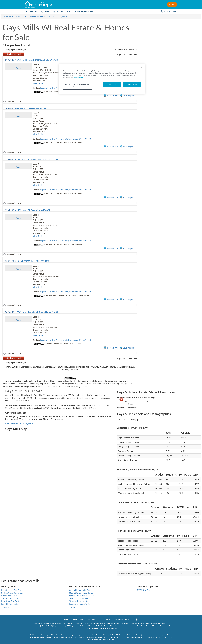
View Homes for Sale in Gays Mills (19, 424)
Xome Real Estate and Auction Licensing (47, 623)
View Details (38, 83)
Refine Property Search (13, 54)
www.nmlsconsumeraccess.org (152, 635)
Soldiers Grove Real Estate (12, 593)
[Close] (141, 68)
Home (66, 619)
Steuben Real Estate (9, 598)
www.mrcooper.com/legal (54, 637)
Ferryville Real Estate (10, 604)
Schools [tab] (122, 420)
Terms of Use (92, 619)
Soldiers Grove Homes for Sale (82, 596)
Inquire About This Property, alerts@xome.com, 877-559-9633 (65, 139)
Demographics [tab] (136, 420)
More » (6, 608)
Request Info (111, 96)
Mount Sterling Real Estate (12, 590)
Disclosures (106, 619)
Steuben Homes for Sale (79, 601)
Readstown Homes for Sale (80, 604)
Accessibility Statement (123, 619)
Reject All (112, 85)
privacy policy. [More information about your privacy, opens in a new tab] (78, 77)
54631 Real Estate (144, 590)
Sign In (172, 4)
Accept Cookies (132, 85)
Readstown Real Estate (11, 601)
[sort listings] (130, 50)
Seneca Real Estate (9, 596)
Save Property (127, 96)
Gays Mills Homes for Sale (80, 590)
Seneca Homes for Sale (79, 598)
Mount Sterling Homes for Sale (82, 593)
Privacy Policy (78, 619)
